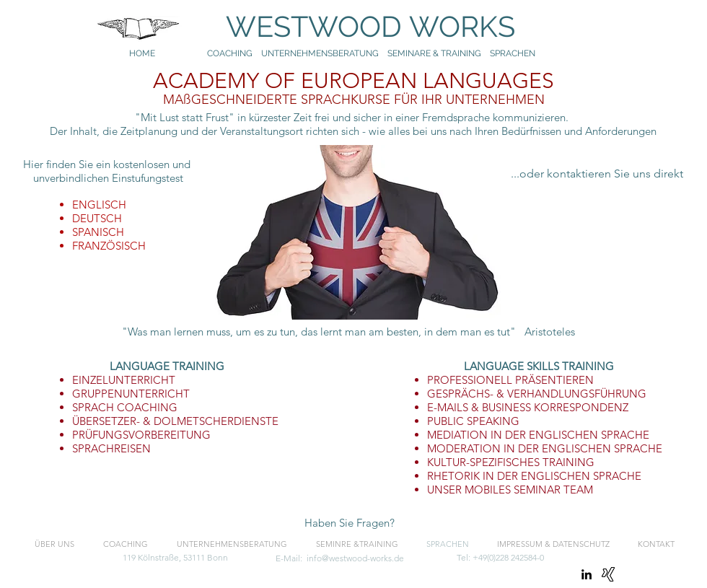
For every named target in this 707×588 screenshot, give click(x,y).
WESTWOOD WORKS (356, 26)
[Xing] (608, 574)
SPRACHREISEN (111, 448)
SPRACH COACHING (125, 407)
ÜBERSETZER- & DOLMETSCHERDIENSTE (175, 421)
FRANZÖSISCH (109, 246)
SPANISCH (98, 232)
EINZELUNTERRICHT (124, 380)
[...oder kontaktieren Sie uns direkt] (597, 174)
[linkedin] (587, 574)
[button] (349, 523)
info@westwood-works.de (355, 558)
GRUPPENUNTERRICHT (131, 394)
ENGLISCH (99, 205)
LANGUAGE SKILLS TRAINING (539, 366)
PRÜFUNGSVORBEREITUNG (141, 435)
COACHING (230, 53)
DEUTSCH (97, 218)
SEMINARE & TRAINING (434, 53)
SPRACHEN (514, 53)
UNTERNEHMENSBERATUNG (324, 53)
